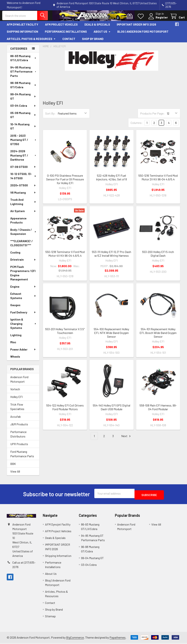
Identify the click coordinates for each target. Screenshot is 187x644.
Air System (23, 214)
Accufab (16, 419)
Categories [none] (19, 51)
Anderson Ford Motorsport (19, 382)
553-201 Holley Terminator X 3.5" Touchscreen (65, 334)
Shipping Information (22, 34)
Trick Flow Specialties (17, 409)
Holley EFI (16, 399)
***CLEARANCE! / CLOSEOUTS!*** (21, 246)
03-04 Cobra (23, 108)
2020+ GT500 (23, 188)
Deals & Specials (97, 27)
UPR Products (19, 447)
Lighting (16, 338)
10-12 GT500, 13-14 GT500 (23, 179)
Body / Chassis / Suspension (23, 235)
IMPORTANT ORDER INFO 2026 (136, 27)
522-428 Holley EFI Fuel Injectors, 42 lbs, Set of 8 (111, 180)
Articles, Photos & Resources (31, 42)
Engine (23, 289)
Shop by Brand (93, 42)
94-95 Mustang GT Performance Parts (23, 74)
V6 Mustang (23, 195)
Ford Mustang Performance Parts (22, 456)
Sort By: (50, 116)
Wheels (15, 359)
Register (157, 19)
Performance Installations (66, 34)
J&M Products (19, 427)
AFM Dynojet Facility (23, 27)
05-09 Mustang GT (23, 118)
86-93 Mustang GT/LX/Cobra (23, 61)
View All (15, 474)
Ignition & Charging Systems (23, 326)
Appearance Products (18, 223)
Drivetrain (23, 262)
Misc (13, 345)
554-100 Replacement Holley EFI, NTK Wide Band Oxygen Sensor (111, 336)
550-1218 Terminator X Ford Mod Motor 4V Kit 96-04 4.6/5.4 (65, 256)
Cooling (15, 255)
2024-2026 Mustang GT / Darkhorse (23, 158)
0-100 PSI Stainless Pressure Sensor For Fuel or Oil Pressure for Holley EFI (65, 182)
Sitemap (50, 617)
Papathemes (118, 638)
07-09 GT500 (23, 170)
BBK (13, 466)
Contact (69, 42)
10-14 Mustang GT (23, 129)
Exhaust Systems (23, 299)
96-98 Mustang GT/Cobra (23, 88)
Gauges (15, 308)
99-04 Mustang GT (23, 99)
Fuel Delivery (23, 315)
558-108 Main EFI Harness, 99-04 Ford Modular (158, 410)
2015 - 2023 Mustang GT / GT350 (23, 143)
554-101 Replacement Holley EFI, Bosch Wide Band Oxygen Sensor (158, 336)
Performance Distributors (18, 437)
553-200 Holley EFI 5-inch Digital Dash (158, 256)
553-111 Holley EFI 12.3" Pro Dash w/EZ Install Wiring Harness (112, 256)
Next (126, 439)
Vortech (15, 392)
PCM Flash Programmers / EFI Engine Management (23, 276)
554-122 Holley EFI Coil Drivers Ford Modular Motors (65, 410)
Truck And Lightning (23, 205)
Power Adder (23, 352)
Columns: (137, 125)
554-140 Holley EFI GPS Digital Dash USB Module (112, 410)
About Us (102, 34)
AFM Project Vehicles (61, 27)
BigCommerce (75, 638)
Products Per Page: (152, 116)
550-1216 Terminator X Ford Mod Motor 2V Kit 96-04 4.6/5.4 (158, 180)
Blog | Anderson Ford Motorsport (143, 34)
